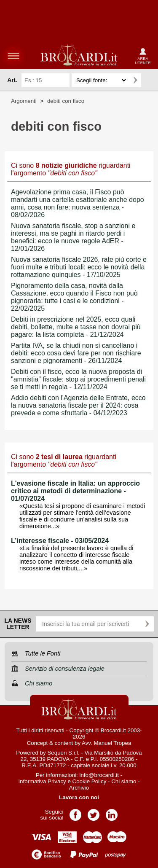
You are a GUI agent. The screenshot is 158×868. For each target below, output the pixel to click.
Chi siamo (124, 781)
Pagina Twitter (94, 812)
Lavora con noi (79, 797)
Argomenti (24, 101)
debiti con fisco (66, 101)
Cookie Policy (90, 781)
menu (13, 56)
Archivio (79, 788)
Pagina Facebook (75, 812)
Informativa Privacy (42, 781)
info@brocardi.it (99, 775)
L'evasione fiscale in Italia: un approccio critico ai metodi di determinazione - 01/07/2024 (75, 491)
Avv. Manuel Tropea (106, 743)
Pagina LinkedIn (112, 812)
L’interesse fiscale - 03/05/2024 (60, 541)
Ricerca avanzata (149, 80)
